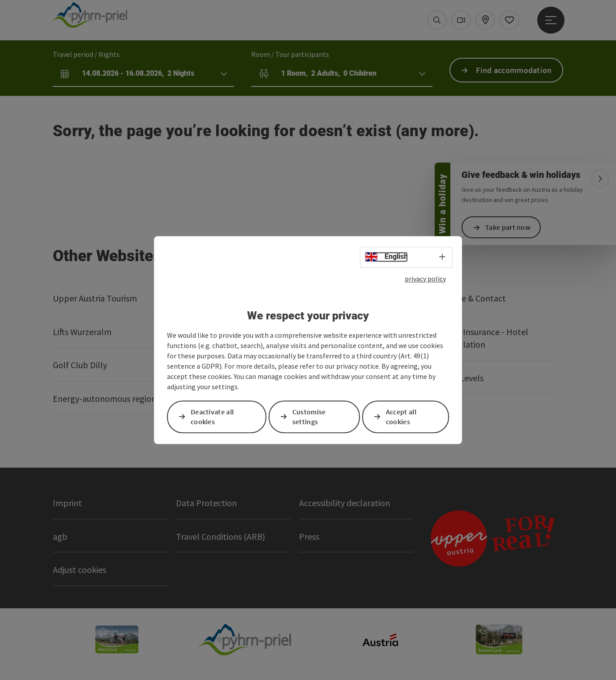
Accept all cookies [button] (401, 417)
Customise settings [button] (309, 417)
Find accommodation (514, 70)
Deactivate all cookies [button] (212, 417)
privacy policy (425, 279)
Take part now (508, 227)
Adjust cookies (79, 570)
